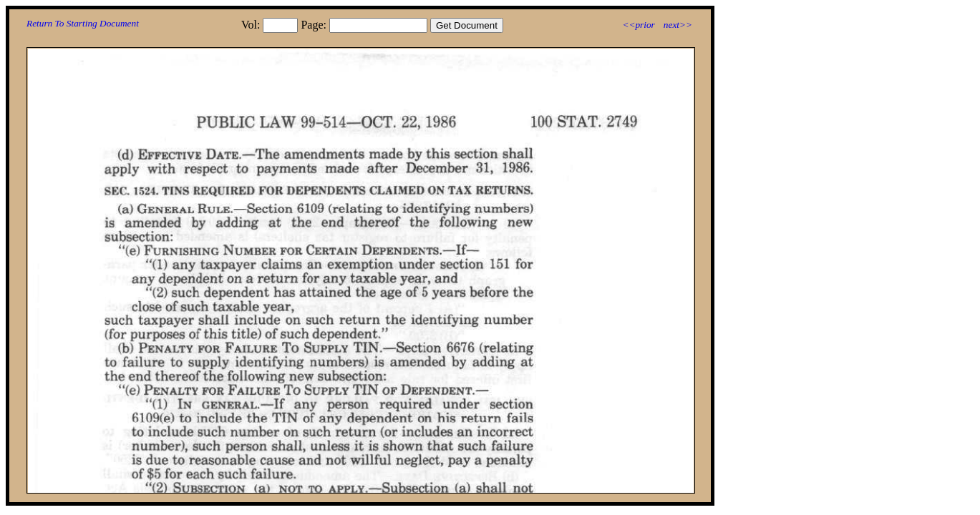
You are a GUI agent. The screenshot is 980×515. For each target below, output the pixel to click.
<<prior (638, 25)
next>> (678, 25)
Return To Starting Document (83, 23)
